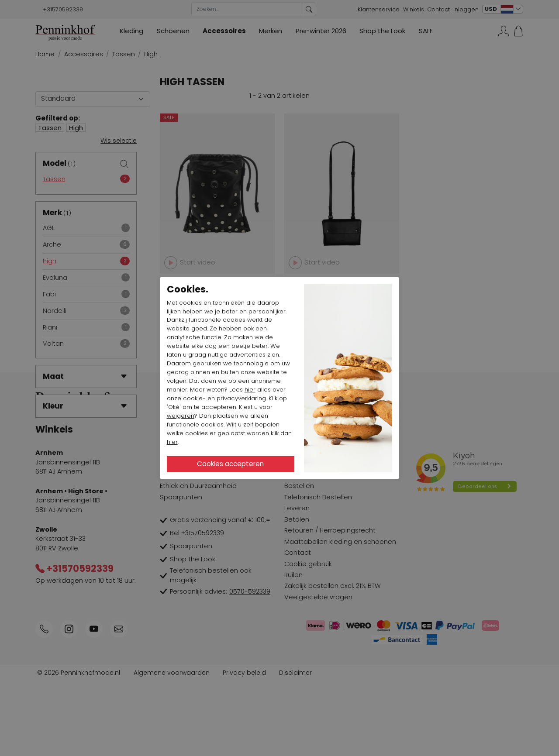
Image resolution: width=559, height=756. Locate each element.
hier (250, 390)
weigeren (181, 416)
